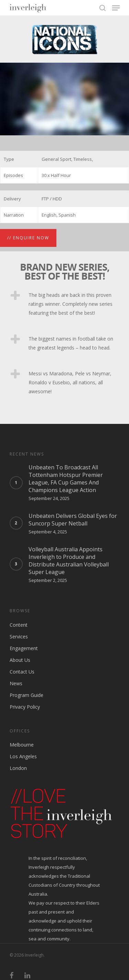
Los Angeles (23, 756)
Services (19, 637)
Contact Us (22, 672)
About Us (20, 660)
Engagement (24, 648)
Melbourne (22, 745)
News (16, 683)
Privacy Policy (25, 707)
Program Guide (26, 695)
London (18, 768)
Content (19, 625)
